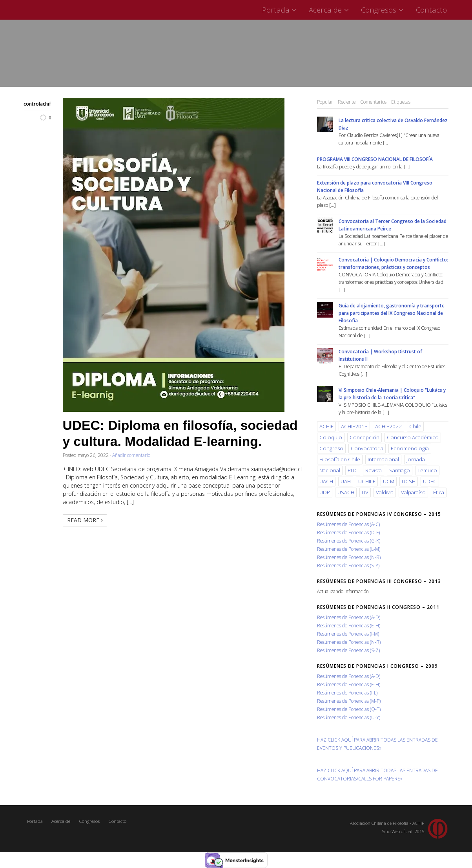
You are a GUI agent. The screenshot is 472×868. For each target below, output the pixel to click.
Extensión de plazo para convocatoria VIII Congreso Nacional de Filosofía (375, 186)
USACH (346, 492)
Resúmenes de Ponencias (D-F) (348, 532)
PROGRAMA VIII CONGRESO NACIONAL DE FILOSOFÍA (375, 159)
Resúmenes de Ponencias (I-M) (348, 634)
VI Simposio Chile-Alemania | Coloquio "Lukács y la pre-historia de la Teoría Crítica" (392, 394)
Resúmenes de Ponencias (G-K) (349, 541)
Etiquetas (401, 102)
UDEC (430, 481)
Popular (325, 102)
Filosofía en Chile (340, 459)
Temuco (427, 470)
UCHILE (367, 481)
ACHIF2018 (354, 426)
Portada (280, 10)
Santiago (400, 470)
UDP (325, 492)
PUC (353, 470)
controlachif (37, 104)
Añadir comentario (131, 455)
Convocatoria (367, 448)
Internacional (383, 459)
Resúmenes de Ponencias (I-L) (347, 693)
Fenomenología (410, 448)
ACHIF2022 (388, 426)
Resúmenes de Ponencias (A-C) (348, 524)
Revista (374, 470)
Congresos (383, 10)
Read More (85, 520)
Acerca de (330, 10)
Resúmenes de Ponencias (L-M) (349, 549)
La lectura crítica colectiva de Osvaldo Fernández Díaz (393, 124)
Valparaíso (413, 492)
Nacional (330, 470)
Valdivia (385, 492)
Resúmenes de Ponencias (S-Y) (348, 565)
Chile (415, 426)
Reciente (347, 102)
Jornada (416, 459)
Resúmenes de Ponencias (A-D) (349, 617)
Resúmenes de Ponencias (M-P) (349, 701)
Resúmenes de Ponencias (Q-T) (349, 709)
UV (365, 492)
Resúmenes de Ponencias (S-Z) (348, 650)
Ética (439, 492)
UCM (389, 481)
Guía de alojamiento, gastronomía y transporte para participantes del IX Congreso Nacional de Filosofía (392, 313)
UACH (326, 481)
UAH (346, 481)
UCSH (409, 481)
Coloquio (331, 437)
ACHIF (326, 426)
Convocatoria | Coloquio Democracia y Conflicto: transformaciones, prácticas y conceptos (393, 263)
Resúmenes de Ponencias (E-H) (349, 625)
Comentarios (373, 102)
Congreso (331, 448)
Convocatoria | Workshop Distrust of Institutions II (380, 355)
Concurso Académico (413, 437)
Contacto (431, 10)
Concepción (364, 437)
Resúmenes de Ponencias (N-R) (349, 557)
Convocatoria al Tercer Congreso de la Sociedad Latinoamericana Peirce (393, 225)
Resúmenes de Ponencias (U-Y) (349, 717)
